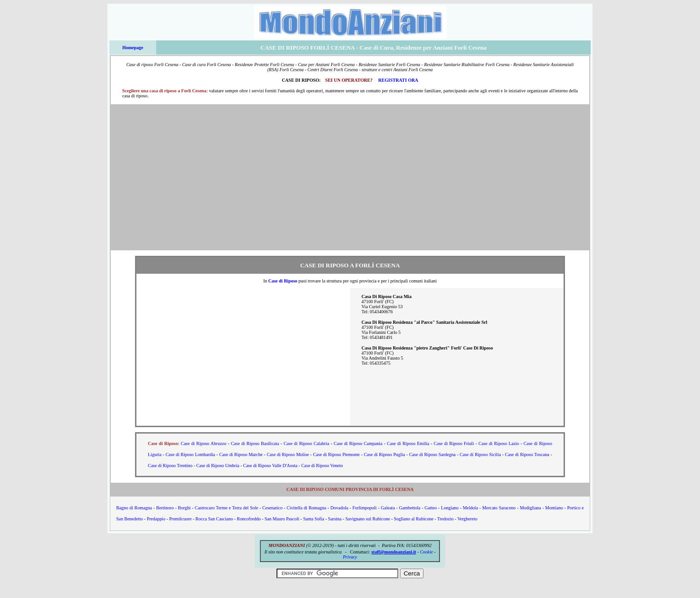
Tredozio (446, 519)
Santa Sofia (314, 519)
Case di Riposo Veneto (322, 465)
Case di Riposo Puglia (384, 454)
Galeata (388, 508)
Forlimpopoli (364, 508)
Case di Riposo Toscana (527, 454)
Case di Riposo (283, 281)
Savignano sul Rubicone (368, 519)
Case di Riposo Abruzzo (204, 443)
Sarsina (335, 519)
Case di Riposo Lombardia (190, 454)
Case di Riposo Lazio (499, 443)
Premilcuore (180, 519)
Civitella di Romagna (306, 508)
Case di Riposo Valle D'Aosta (270, 465)
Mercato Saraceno (499, 508)
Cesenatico (272, 508)
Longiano (450, 508)
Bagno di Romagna (134, 508)
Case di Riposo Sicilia (480, 454)
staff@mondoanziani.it (393, 552)
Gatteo (431, 508)
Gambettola (410, 508)
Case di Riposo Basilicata (255, 443)
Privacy (350, 557)
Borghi (184, 508)
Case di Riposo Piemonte (336, 454)
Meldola (470, 508)
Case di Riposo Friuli (454, 443)
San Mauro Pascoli (282, 519)
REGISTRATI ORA (398, 80)
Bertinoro (165, 508)
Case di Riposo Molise (288, 454)
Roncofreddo (248, 519)
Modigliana (531, 508)
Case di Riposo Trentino (170, 465)
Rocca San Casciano (215, 519)
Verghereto (468, 519)
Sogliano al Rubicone (413, 519)
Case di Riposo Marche (241, 454)
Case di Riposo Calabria (306, 443)
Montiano (554, 508)
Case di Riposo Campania (358, 443)
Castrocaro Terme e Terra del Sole (226, 508)
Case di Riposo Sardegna (432, 454)
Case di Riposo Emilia (408, 443)
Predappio (156, 519)
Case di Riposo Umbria (218, 465)
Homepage (133, 48)
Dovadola (339, 508)
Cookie (426, 552)
